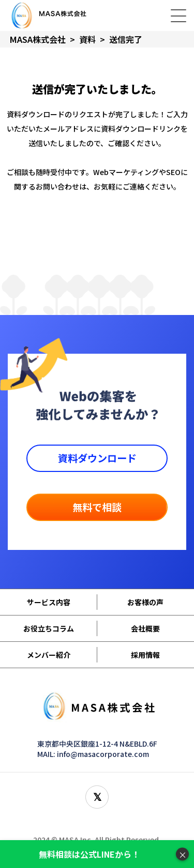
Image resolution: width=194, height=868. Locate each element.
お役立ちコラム (49, 628)
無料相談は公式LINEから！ (89, 854)
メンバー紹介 (49, 655)
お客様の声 (145, 602)
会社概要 (145, 628)
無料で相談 (97, 507)
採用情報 (145, 655)
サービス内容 (49, 602)
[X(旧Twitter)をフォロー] (97, 797)
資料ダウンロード (97, 458)
